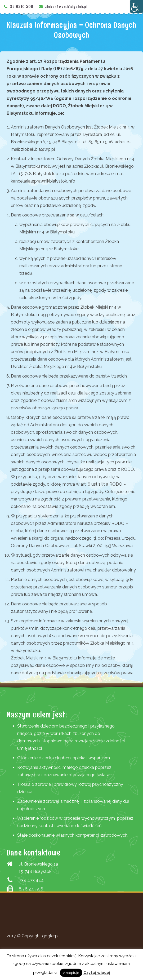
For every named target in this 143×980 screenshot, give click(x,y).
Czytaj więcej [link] (97, 973)
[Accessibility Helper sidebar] (137, 6)
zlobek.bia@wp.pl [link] (38, 149)
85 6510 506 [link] (22, 6)
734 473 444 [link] (31, 880)
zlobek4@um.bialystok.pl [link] (66, 7)
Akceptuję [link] (71, 973)
